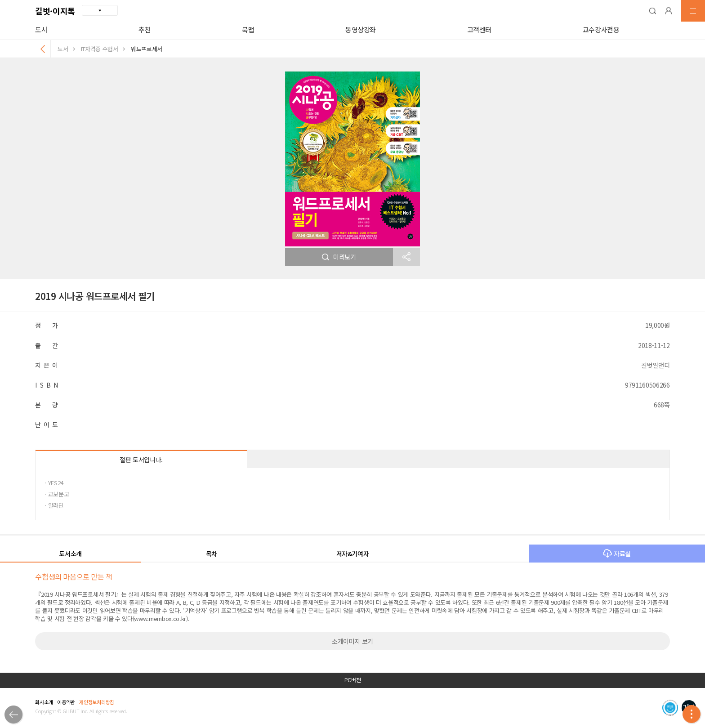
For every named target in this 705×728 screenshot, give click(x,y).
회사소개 (44, 702)
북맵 (248, 29)
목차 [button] (212, 554)
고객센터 (480, 29)
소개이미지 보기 (352, 641)
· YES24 (54, 483)
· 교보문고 (57, 494)
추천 (145, 29)
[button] (652, 11)
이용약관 (66, 702)
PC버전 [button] (353, 680)
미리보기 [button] (339, 257)
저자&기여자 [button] (353, 554)
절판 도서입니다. (141, 460)
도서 (41, 29)
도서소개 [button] (70, 554)
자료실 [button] (617, 554)
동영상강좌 (361, 29)
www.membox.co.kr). (162, 619)
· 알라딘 (54, 505)
